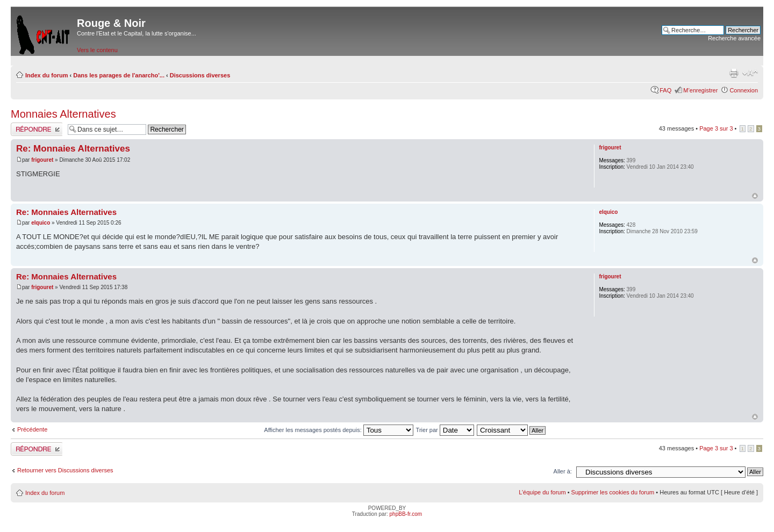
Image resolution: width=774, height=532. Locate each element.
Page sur (716, 128)
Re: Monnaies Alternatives (73, 149)
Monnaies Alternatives (63, 114)
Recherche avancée (734, 38)
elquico (41, 223)
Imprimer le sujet (734, 73)
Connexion (744, 90)
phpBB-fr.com (406, 514)
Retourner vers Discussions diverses (65, 470)
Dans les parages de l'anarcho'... (119, 75)
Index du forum (46, 75)
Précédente (32, 429)
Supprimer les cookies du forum (613, 492)
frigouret (42, 160)
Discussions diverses (200, 75)
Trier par (445, 430)
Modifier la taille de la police (750, 73)
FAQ (665, 90)
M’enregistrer (700, 90)
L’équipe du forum (542, 492)
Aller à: (563, 471)
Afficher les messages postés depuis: (338, 430)
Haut (755, 196)
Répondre (37, 129)
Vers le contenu (97, 50)
